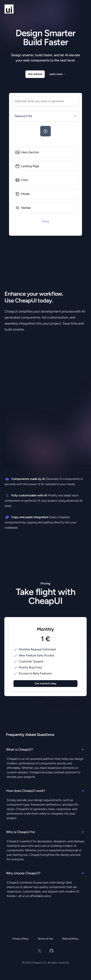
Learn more (58, 74)
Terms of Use (45, 939)
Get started (35, 74)
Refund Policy (70, 939)
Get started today (46, 683)
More (46, 221)
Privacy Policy (21, 939)
